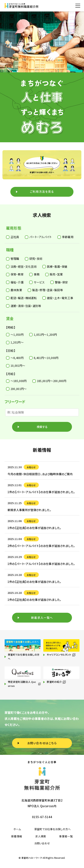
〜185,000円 (16, 381)
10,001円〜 (16, 366)
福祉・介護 (15, 282)
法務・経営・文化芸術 (21, 267)
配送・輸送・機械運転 (21, 298)
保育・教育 (15, 274)
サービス (37, 282)
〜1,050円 (15, 335)
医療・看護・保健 (55, 267)
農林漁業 (14, 290)
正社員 (13, 237)
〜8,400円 (15, 358)
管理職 (13, 259)
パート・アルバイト (38, 237)
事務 (34, 274)
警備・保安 (59, 282)
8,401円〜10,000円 (44, 358)
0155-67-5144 (42, 817)
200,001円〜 (16, 389)
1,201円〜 (15, 342)
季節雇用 (65, 237)
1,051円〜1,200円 (43, 335)
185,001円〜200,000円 (49, 381)
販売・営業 (54, 274)
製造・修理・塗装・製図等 (45, 290)
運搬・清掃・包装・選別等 (24, 306)
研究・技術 (34, 259)
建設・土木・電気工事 (58, 298)
